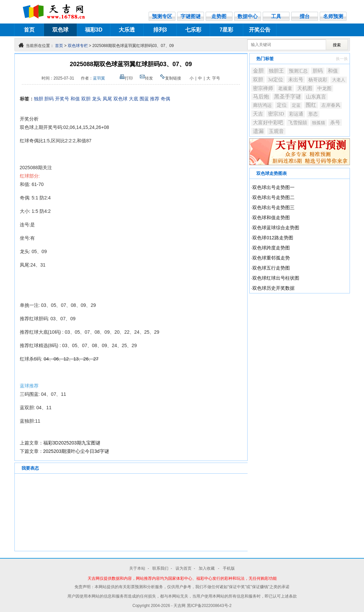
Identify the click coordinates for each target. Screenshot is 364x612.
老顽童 (285, 88)
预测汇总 (298, 71)
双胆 (86, 99)
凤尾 (107, 99)
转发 (146, 78)
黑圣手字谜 (288, 97)
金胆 (258, 71)
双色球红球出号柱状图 (276, 278)
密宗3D (276, 114)
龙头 (97, 99)
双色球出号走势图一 (273, 187)
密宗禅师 (263, 88)
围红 (311, 105)
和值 (75, 99)
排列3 (160, 30)
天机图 (305, 88)
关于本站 (137, 568)
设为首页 (184, 568)
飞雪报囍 (298, 123)
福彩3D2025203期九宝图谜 (72, 443)
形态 (313, 114)
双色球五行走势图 (271, 268)
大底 (134, 99)
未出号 (296, 79)
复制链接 (170, 78)
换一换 (342, 59)
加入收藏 (207, 568)
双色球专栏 (78, 46)
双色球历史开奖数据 (273, 288)
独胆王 (276, 71)
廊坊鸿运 (262, 105)
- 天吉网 (179, 606)
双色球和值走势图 (271, 218)
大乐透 (127, 30)
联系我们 (160, 568)
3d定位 (276, 79)
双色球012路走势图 (273, 238)
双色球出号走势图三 (273, 207)
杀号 (335, 123)
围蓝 (144, 99)
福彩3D (94, 30)
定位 (282, 105)
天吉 (258, 114)
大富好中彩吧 (268, 123)
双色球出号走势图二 (273, 197)
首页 (29, 30)
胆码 (49, 99)
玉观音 (276, 131)
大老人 (339, 80)
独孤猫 (319, 123)
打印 (126, 78)
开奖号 (62, 99)
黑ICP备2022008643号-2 (209, 606)
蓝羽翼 (99, 78)
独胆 (39, 99)
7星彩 (227, 30)
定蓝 (296, 105)
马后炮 (261, 97)
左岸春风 (331, 105)
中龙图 (324, 88)
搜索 (337, 45)
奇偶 (165, 99)
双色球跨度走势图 (271, 248)
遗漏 (258, 131)
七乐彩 (193, 30)
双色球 (60, 30)
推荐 (155, 99)
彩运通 (296, 114)
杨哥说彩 (318, 80)
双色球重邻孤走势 (271, 258)
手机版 (229, 568)
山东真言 (316, 97)
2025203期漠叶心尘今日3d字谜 (76, 451)
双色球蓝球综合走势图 (276, 228)
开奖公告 (260, 30)
